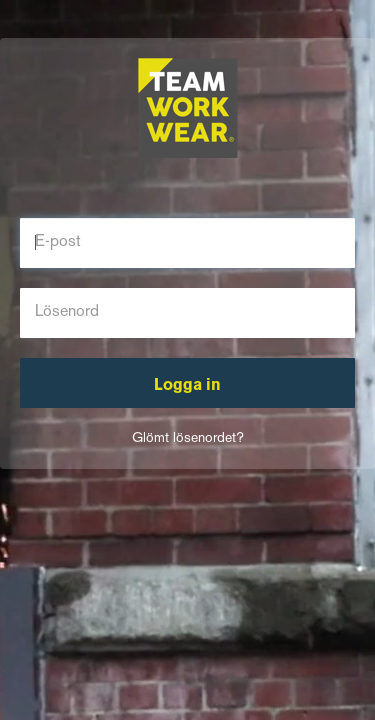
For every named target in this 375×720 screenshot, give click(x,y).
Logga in (187, 386)
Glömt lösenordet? (188, 438)
